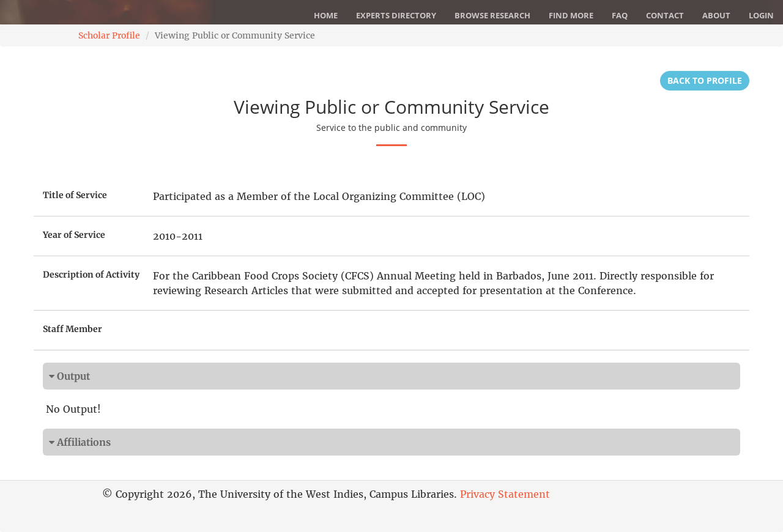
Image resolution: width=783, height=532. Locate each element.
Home (326, 15)
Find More (571, 15)
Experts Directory (396, 15)
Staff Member (72, 329)
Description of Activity (91, 275)
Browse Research (492, 15)
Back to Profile (705, 80)
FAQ (620, 15)
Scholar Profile (109, 35)
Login (761, 15)
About (716, 15)
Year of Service (74, 235)
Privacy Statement (505, 494)
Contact (665, 15)
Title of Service (75, 195)
